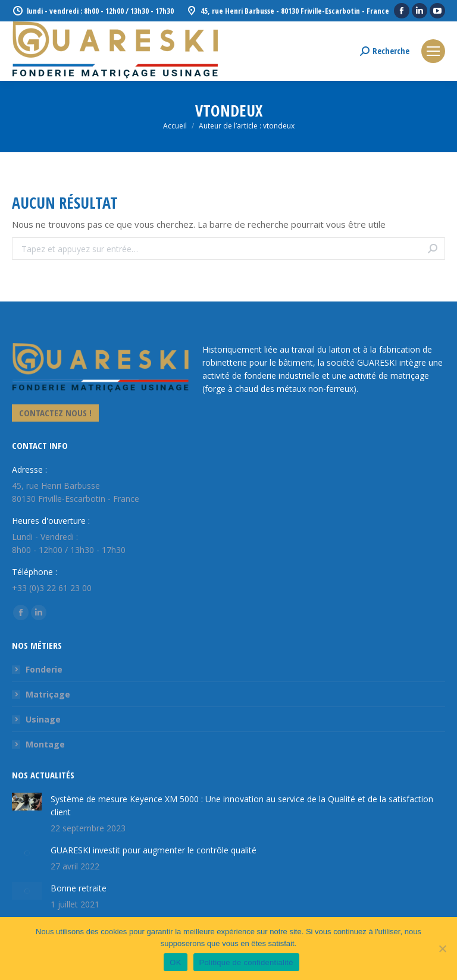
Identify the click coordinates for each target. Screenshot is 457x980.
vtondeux (229, 111)
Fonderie (44, 669)
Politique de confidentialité (246, 962)
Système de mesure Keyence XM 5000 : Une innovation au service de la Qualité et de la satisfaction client (242, 805)
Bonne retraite (79, 888)
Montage (45, 744)
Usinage (43, 719)
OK (175, 962)
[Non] (442, 948)
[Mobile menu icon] (433, 51)
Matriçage (48, 694)
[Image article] (27, 802)
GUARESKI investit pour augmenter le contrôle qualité (154, 850)
